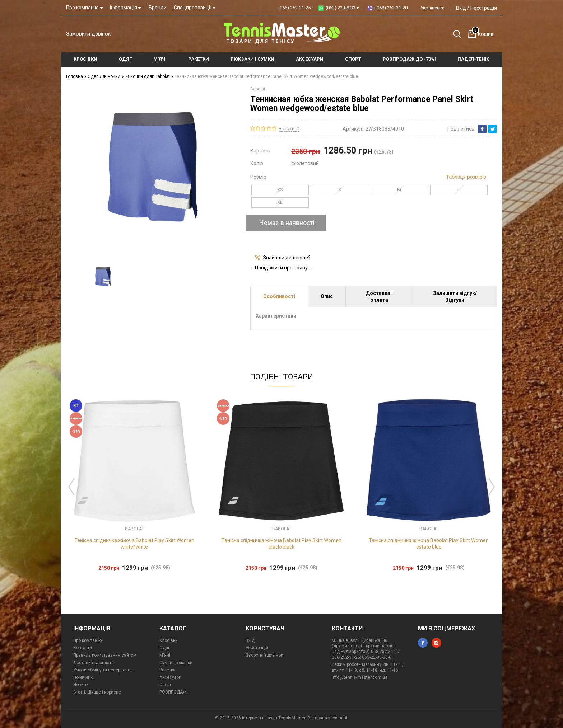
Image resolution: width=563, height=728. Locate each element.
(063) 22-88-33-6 (343, 8)
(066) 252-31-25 (294, 8)
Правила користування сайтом (105, 655)
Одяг (95, 76)
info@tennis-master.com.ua (360, 677)
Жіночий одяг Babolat (149, 76)
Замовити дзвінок (89, 34)
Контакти (83, 648)
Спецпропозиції (195, 8)
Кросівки (169, 640)
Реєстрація (484, 8)
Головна (76, 76)
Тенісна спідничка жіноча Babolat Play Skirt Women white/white (134, 544)
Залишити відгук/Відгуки (455, 296)
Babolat (258, 89)
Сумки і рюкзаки (176, 663)
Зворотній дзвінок (264, 655)
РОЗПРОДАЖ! (174, 692)
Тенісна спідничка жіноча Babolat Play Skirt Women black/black (281, 544)
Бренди (158, 8)
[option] (103, 277)
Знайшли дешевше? (287, 258)
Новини (81, 685)
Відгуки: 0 (289, 129)
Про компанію (84, 8)
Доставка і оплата (379, 296)
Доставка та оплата (94, 663)
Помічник (83, 677)
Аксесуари (170, 677)
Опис (327, 296)
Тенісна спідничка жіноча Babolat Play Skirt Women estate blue (429, 544)
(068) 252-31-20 (391, 8)
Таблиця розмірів (466, 177)
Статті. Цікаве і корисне (97, 692)
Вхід (461, 8)
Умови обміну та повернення (103, 670)
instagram (436, 643)
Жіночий (113, 76)
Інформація (125, 8)
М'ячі (165, 655)
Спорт (165, 685)
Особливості (279, 296)
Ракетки (167, 670)
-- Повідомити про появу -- (281, 268)
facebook (423, 643)
